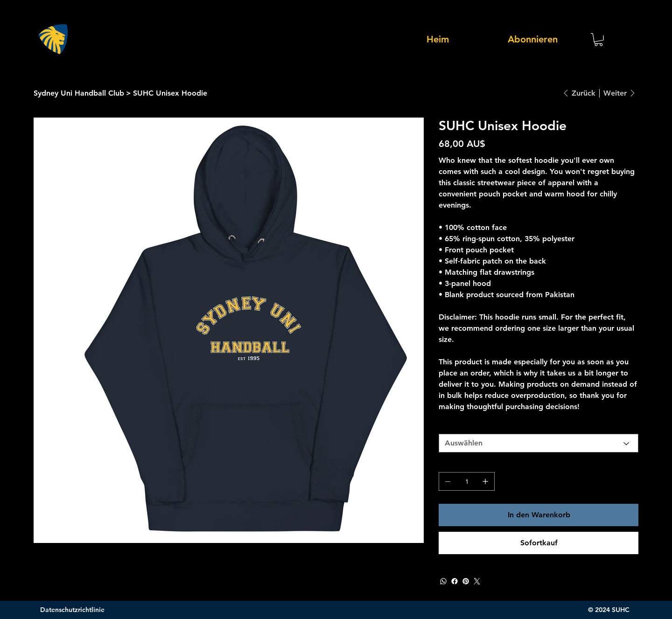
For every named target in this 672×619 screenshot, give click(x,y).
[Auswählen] (539, 443)
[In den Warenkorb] (539, 515)
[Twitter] (477, 581)
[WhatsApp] (443, 581)
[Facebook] (455, 581)
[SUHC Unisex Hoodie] (170, 93)
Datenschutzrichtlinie (72, 610)
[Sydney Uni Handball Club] (79, 93)
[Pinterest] (466, 581)
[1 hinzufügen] (485, 481)
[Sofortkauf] (539, 543)
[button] (598, 40)
